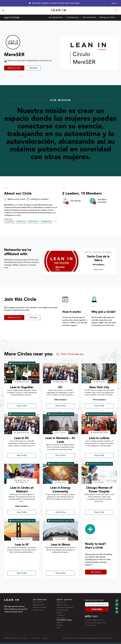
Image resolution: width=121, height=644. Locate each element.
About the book (63, 610)
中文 (58, 628)
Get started (96, 572)
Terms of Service (23, 638)
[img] (22, 373)
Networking (33, 222)
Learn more (101, 270)
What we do (61, 602)
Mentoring (21, 222)
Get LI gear (61, 618)
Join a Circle (37, 602)
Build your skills (38, 605)
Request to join (14, 68)
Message (33, 68)
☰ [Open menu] (3, 11)
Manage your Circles (108, 18)
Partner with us (38, 610)
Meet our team (62, 605)
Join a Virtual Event (56, 18)
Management (46, 222)
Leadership (10, 222)
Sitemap (45, 638)
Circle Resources (73, 18)
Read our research (40, 607)
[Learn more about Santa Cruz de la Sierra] (61, 261)
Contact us (61, 615)
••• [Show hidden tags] (56, 222)
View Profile (22, 406)
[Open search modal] (116, 11)
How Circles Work (90, 18)
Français (60, 625)
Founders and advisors (65, 607)
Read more (8, 219)
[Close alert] (114, 3)
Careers (60, 613)
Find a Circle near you (70, 354)
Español (60, 623)
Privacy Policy (35, 638)
